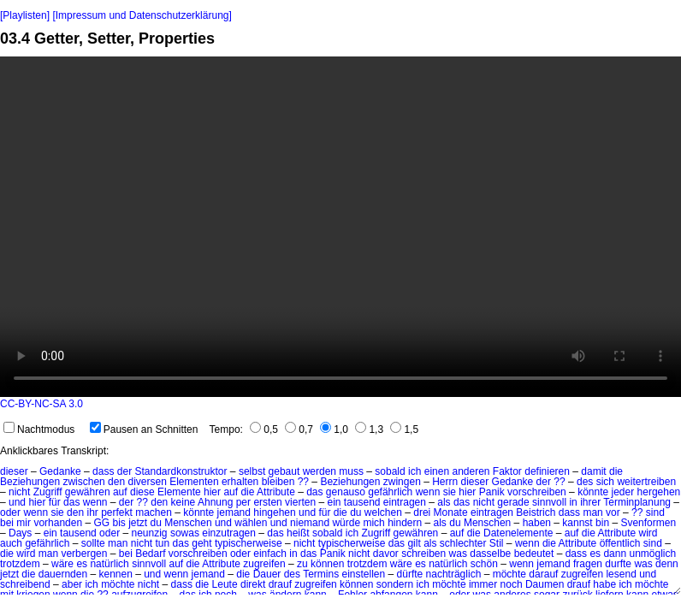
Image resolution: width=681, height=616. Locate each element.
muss (351, 471)
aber (72, 584)
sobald (390, 471)
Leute (225, 584)
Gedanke (60, 471)
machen (154, 512)
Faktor (507, 471)
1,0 (334, 429)
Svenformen (648, 523)
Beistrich (536, 512)
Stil (497, 543)
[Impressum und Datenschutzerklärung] (142, 15)
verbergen (84, 554)
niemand (310, 523)
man (592, 512)
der (124, 471)
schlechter (463, 543)
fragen (588, 564)
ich (415, 471)
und (17, 502)
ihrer (590, 502)
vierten (300, 502)
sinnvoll (549, 502)
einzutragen (229, 533)
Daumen (545, 584)
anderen (471, 471)
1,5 (404, 429)
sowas (185, 533)
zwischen (83, 482)
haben (537, 523)
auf (120, 492)
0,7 (299, 429)
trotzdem (20, 564)
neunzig (149, 533)
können (327, 564)
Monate (451, 512)
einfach (270, 554)
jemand (234, 512)
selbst (252, 471)
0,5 (264, 429)
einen (437, 471)
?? (303, 482)
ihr (92, 512)
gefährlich (390, 492)
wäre (62, 564)
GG (101, 523)
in (573, 502)
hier (212, 492)
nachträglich (454, 574)
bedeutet (534, 554)
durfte (618, 564)
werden (320, 471)
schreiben (423, 554)
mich (373, 523)
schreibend (25, 584)
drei (422, 512)
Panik (492, 492)
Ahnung (215, 502)
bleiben (278, 482)
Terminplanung (637, 502)
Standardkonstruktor (181, 471)
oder (10, 512)
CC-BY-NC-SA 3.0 (41, 404)
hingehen (274, 512)
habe (604, 584)
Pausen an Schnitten (144, 429)
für (55, 502)
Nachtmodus (39, 429)
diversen (147, 482)
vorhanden (58, 523)
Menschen (188, 523)
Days (20, 533)
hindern (405, 523)
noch (512, 584)
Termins (321, 574)
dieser (14, 471)
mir (24, 523)
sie (450, 492)
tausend (362, 502)
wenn (428, 492)
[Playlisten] (25, 15)
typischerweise (249, 543)
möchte (509, 574)
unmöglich (652, 554)
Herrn (445, 482)
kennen (115, 574)
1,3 (369, 429)
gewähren (88, 492)
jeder (623, 492)
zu (302, 564)
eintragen (405, 502)
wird (648, 533)
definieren (547, 471)
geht (201, 543)
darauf (543, 574)
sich (605, 482)
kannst (577, 523)
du (355, 512)
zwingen (402, 482)
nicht (19, 492)
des (585, 482)
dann (615, 554)
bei (7, 523)
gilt (414, 543)
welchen (383, 512)
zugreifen (264, 564)
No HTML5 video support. (340, 227)
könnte (593, 492)
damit (593, 471)
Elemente (179, 492)
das (314, 492)
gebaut (284, 471)
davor (386, 554)
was (458, 554)
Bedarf (150, 554)
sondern (395, 584)
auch (11, 543)
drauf (280, 584)
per (243, 502)
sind (655, 512)
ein (334, 502)
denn (667, 564)
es (595, 554)
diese (142, 492)
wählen (251, 523)
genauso (346, 492)
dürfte (410, 574)
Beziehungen (30, 482)
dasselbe (490, 554)
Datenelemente (518, 533)
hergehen (659, 492)
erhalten (240, 482)
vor (613, 512)
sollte (93, 543)
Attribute (276, 492)
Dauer (267, 574)
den (116, 482)
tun (163, 543)
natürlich (109, 564)
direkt (253, 584)
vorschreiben (537, 492)
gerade (513, 502)
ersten (267, 502)
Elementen (194, 482)
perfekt (117, 512)
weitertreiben (646, 482)
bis (118, 523)
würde (346, 523)
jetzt (138, 523)
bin (602, 523)
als (444, 502)
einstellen (364, 574)
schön (484, 564)
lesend (621, 574)
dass (103, 471)
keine (184, 502)
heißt (298, 533)
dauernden (63, 574)
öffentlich (620, 543)
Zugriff (48, 492)
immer (483, 584)
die (616, 471)
